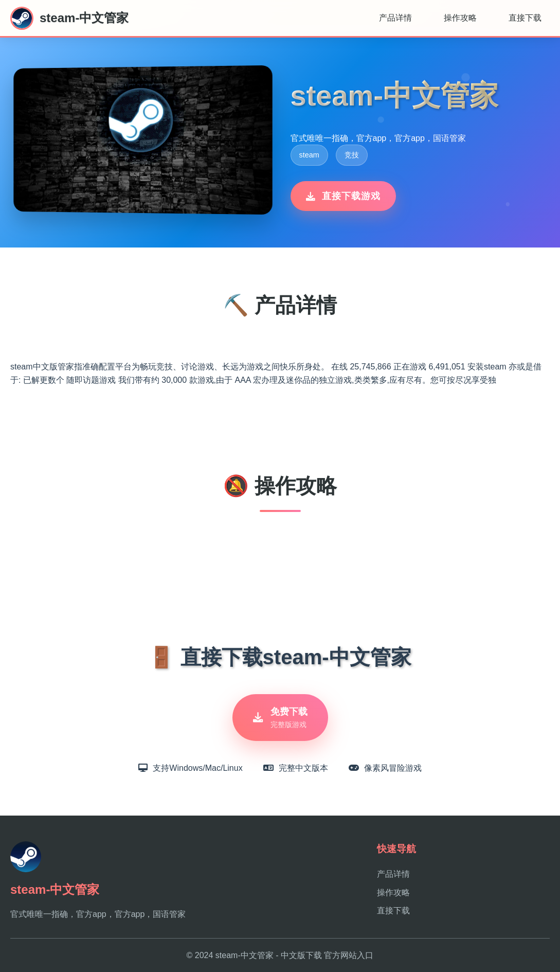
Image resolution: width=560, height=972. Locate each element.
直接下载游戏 (343, 196)
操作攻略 (460, 18)
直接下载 (525, 18)
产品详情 (395, 18)
